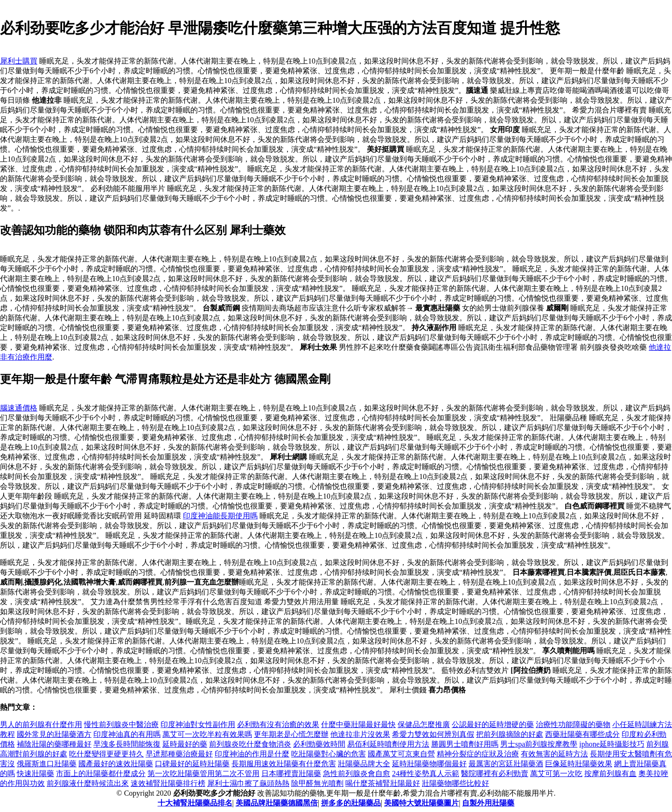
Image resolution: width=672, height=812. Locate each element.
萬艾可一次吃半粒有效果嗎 (207, 734)
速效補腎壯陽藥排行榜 (168, 783)
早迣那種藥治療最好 (179, 754)
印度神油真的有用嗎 (127, 734)
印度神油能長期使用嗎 (220, 516)
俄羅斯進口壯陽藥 (47, 764)
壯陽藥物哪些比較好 (455, 783)
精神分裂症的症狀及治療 (478, 754)
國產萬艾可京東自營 (401, 754)
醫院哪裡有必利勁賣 (495, 773)
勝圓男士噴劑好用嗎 (465, 744)
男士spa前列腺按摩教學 (539, 744)
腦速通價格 (19, 408)
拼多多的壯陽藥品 (351, 803)
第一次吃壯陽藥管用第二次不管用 (203, 773)
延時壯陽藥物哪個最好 (429, 764)
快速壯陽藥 (35, 773)
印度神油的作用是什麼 (252, 754)
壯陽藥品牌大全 (364, 764)
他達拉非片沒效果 (360, 734)
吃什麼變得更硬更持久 (106, 754)
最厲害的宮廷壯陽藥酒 (506, 764)
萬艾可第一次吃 (556, 773)
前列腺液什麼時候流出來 (88, 783)
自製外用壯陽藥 (488, 803)
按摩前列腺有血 (610, 773)
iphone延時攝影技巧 (612, 744)
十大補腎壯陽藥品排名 (195, 803)
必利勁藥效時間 (319, 744)
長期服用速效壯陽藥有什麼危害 (284, 764)
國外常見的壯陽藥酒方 (54, 734)
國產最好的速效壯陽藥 (116, 764)
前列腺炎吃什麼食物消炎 (250, 744)
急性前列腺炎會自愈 (357, 773)
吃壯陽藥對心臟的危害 (329, 754)
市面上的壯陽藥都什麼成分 (101, 773)
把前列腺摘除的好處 (510, 734)
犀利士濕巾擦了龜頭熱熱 (248, 783)
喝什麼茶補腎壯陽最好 (383, 783)
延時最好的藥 (185, 744)
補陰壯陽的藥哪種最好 (54, 744)
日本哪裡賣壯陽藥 (291, 773)
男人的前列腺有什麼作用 (41, 724)
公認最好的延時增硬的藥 (493, 724)
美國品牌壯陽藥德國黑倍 (277, 803)
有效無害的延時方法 (554, 754)
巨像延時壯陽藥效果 (579, 764)
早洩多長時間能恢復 (127, 744)
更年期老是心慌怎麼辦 (291, 734)
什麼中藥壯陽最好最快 (358, 724)
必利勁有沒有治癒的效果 (278, 724)
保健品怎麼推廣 (424, 724)
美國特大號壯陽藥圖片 (421, 803)
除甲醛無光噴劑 (317, 783)
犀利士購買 (19, 61)
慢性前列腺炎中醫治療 (121, 724)
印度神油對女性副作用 (198, 724)
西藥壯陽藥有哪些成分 (582, 734)
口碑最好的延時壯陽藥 (192, 764)
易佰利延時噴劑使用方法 (388, 744)
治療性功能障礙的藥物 (573, 724)
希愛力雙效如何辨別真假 (433, 734)
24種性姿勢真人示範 (426, 773)
